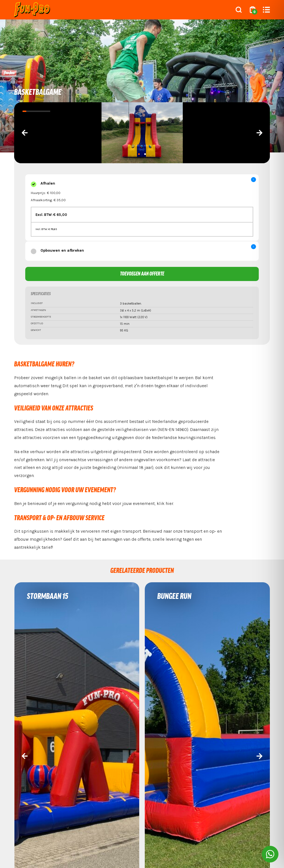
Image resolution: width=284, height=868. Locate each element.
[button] (139, 154)
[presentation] (25, 133)
